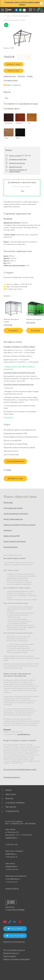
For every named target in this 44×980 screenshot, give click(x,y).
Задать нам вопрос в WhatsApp (15, 287)
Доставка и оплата (11, 80)
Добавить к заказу (14, 64)
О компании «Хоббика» (15, 803)
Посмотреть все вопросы (12, 777)
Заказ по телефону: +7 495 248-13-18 (18, 284)
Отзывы (30, 76)
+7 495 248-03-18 (12, 845)
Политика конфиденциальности (14, 950)
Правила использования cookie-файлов (16, 959)
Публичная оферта (10, 956)
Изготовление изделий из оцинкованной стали (20, 430)
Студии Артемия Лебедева (15, 910)
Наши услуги (11, 794)
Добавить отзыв (15, 478)
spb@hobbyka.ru (11, 854)
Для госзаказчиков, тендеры (13, 508)
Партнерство (11, 807)
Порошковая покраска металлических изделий (19, 447)
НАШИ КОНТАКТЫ (12, 889)
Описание (21, 76)
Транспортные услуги (11, 451)
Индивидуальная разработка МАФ (15, 433)
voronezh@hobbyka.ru (13, 879)
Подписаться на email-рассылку (14, 942)
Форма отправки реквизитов (13, 519)
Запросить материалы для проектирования (18, 171)
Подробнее (8, 417)
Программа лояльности (11, 953)
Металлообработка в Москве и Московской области (21, 437)
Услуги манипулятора (11, 454)
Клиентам (9, 798)
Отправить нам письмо (13, 289)
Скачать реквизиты (15, 461)
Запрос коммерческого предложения (16, 514)
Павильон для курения (34, 319)
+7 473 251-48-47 (11, 882)
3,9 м (6, 98)
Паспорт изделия (15, 156)
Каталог (9, 790)
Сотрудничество (12, 811)
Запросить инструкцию (17, 163)
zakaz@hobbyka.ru (24, 734)
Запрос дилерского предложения (15, 541)
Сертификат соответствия (18, 159)
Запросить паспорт (16, 167)
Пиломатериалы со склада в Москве (16, 444)
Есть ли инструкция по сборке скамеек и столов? (20, 769)
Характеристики (10, 76)
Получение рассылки (11, 547)
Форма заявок (8, 502)
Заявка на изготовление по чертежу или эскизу (20, 525)
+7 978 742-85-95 (12, 870)
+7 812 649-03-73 (11, 857)
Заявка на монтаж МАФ (12, 536)
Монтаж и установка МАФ (12, 440)
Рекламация (8, 530)
